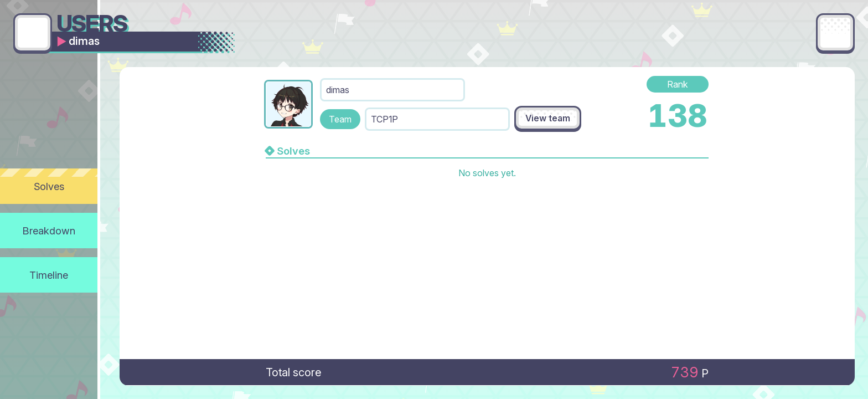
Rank (678, 84)
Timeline (49, 275)
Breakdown (49, 231)
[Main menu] (835, 33)
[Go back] (33, 33)
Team (340, 119)
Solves (49, 186)
